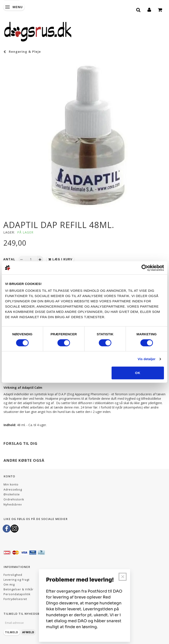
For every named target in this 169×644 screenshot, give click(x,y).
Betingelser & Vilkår (18, 589)
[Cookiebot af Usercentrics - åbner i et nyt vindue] (145, 268)
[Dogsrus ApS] (38, 31)
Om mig (9, 585)
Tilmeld (12, 632)
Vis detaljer (147, 359)
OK (138, 373)
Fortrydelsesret (15, 599)
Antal (10, 259)
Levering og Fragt (17, 580)
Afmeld (28, 632)
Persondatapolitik (17, 594)
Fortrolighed (13, 575)
